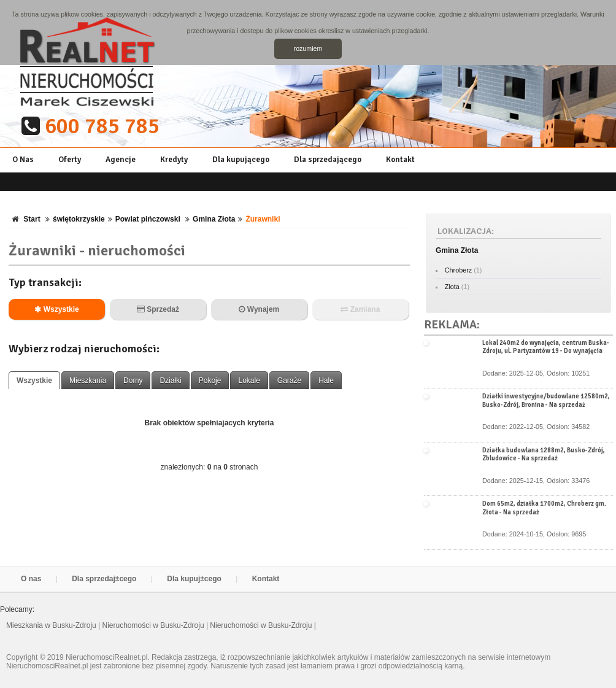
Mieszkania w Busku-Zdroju (52, 625)
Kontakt (400, 160)
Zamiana (360, 309)
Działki (170, 381)
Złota (452, 287)
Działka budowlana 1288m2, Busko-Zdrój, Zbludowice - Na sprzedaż (544, 454)
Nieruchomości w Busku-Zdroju (154, 625)
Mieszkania (88, 381)
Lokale (249, 381)
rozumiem (308, 48)
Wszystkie (56, 309)
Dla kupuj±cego (194, 579)
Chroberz (458, 270)
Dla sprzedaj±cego (104, 579)
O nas (31, 579)
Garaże (289, 381)
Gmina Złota (214, 219)
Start (32, 219)
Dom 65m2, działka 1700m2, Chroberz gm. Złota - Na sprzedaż (544, 508)
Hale (326, 381)
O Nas (23, 160)
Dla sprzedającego (328, 160)
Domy (133, 381)
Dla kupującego (241, 160)
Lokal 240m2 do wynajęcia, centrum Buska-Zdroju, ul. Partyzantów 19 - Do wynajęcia (546, 347)
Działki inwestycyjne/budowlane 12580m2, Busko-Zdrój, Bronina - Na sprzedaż (546, 400)
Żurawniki (263, 219)
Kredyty (174, 160)
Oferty (70, 160)
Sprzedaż (158, 309)
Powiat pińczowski (149, 219)
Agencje (121, 160)
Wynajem (259, 309)
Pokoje (210, 381)
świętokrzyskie (79, 219)
